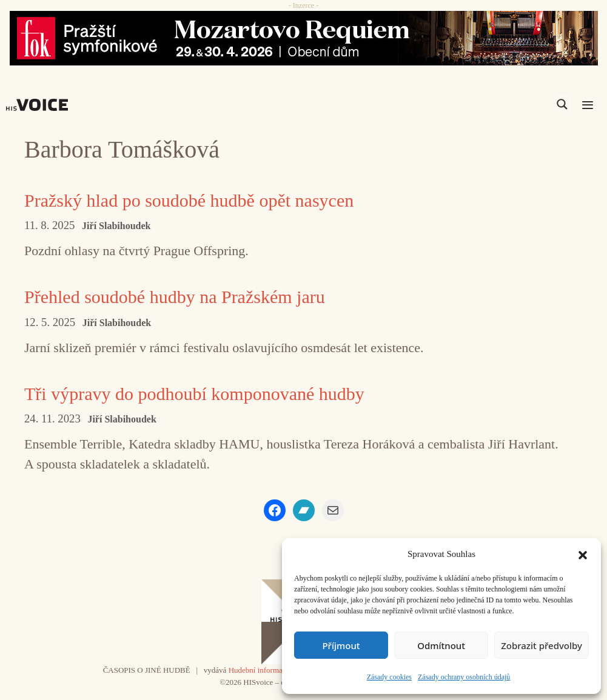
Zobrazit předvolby (542, 645)
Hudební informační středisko (276, 670)
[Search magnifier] (562, 104)
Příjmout (341, 645)
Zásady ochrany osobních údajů (464, 677)
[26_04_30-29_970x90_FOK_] (303, 38)
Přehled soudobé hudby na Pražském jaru (175, 297)
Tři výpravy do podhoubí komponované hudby (194, 394)
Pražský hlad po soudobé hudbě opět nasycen (189, 200)
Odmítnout (441, 645)
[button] (583, 554)
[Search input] (505, 104)
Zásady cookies (389, 677)
